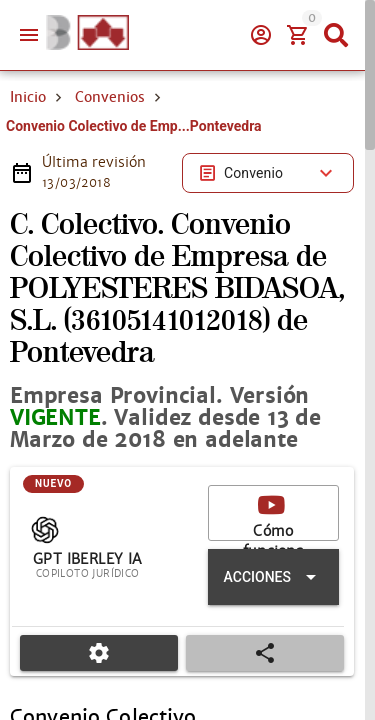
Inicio (28, 97)
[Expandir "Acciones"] (273, 577)
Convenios (110, 97)
